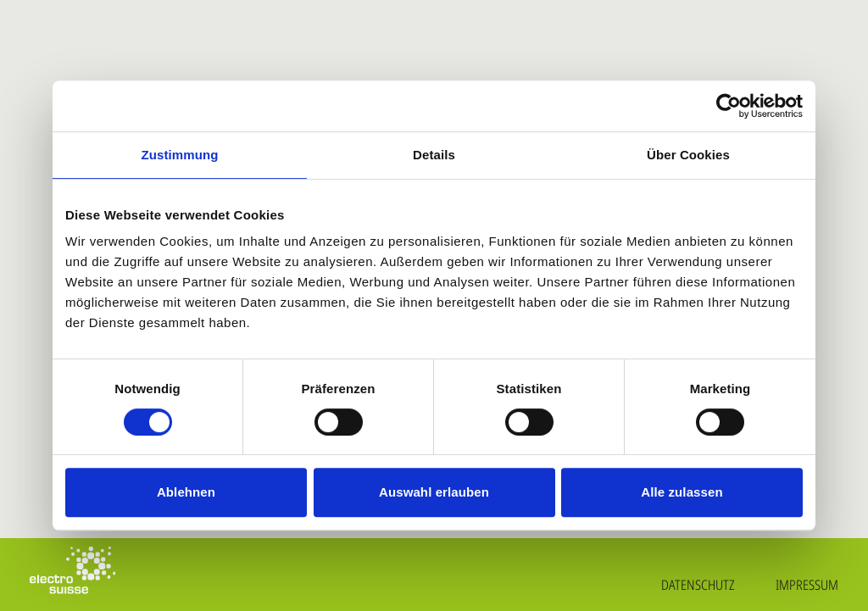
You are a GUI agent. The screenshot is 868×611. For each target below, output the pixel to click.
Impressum (807, 585)
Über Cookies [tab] (688, 155)
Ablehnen (186, 492)
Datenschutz (698, 585)
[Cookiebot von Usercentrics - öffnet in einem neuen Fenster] (729, 106)
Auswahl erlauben (434, 492)
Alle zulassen (682, 492)
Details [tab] (434, 155)
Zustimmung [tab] (180, 155)
